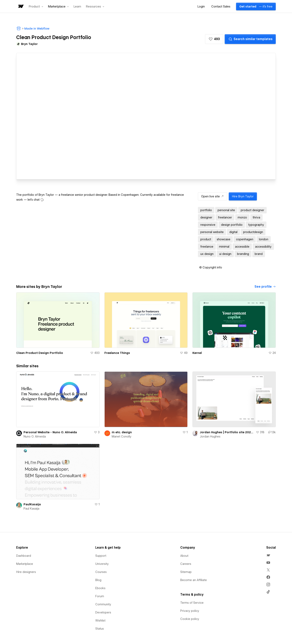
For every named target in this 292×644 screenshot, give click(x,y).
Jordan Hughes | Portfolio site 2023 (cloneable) (227, 432)
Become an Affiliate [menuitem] (194, 580)
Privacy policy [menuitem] (190, 611)
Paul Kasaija (31, 509)
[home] (21, 7)
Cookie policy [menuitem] (190, 619)
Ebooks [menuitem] (100, 588)
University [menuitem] (102, 564)
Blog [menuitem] (98, 580)
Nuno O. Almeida (35, 436)
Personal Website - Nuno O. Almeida (50, 432)
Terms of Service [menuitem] (192, 603)
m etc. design (122, 432)
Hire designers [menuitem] (26, 572)
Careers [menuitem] (186, 564)
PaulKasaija (32, 504)
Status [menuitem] (100, 629)
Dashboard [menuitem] (24, 556)
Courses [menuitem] (101, 572)
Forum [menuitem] (100, 596)
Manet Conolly (122, 436)
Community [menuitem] (103, 604)
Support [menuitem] (101, 556)
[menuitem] (268, 555)
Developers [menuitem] (103, 612)
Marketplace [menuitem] (25, 564)
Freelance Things (117, 353)
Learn (77, 7)
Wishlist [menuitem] (100, 621)
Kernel (197, 353)
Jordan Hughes (210, 436)
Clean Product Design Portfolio (40, 353)
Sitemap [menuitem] (186, 572)
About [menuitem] (184, 556)
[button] (36, 6)
